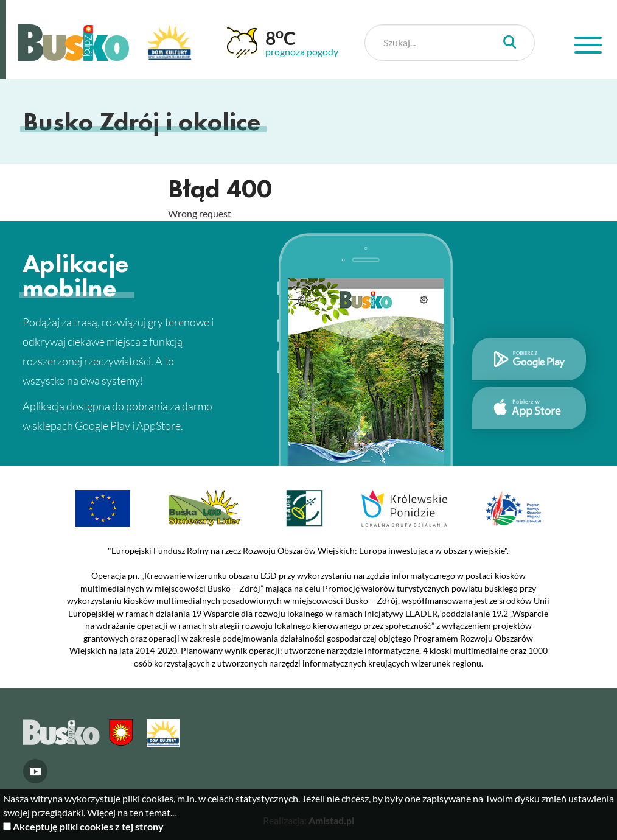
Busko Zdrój (74, 43)
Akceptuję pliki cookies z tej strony (88, 826)
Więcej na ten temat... (131, 812)
